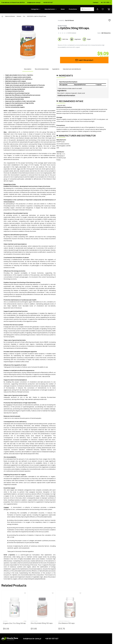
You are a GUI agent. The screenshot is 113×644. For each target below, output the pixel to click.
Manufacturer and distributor (72, 69)
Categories (35, 9)
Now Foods (62, 26)
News (63, 9)
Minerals (19, 16)
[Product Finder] (87, 9)
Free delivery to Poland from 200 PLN (13, 2)
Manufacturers (50, 9)
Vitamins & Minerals (10, 16)
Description (28, 69)
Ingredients (56, 69)
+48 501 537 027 (48, 2)
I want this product (84, 60)
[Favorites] (25, 593)
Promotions (73, 9)
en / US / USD (106, 2)
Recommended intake (42, 69)
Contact (96, 2)
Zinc (24, 16)
